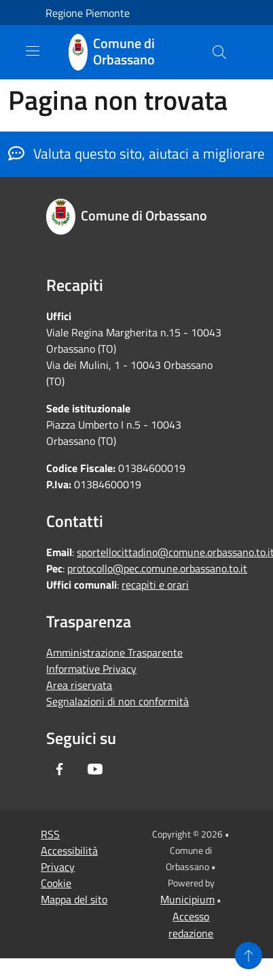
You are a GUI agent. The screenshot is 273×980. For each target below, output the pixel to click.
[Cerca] (219, 52)
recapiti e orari (155, 585)
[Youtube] (95, 769)
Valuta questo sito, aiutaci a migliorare (136, 153)
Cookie (56, 883)
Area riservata (79, 685)
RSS (50, 834)
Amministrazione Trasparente (114, 652)
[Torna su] (249, 956)
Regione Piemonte (88, 13)
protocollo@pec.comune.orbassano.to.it (157, 568)
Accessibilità (69, 850)
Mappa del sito (74, 899)
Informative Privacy (91, 669)
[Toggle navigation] (33, 51)
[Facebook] (60, 769)
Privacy (58, 867)
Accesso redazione (191, 925)
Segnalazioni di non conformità (117, 701)
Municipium (187, 899)
